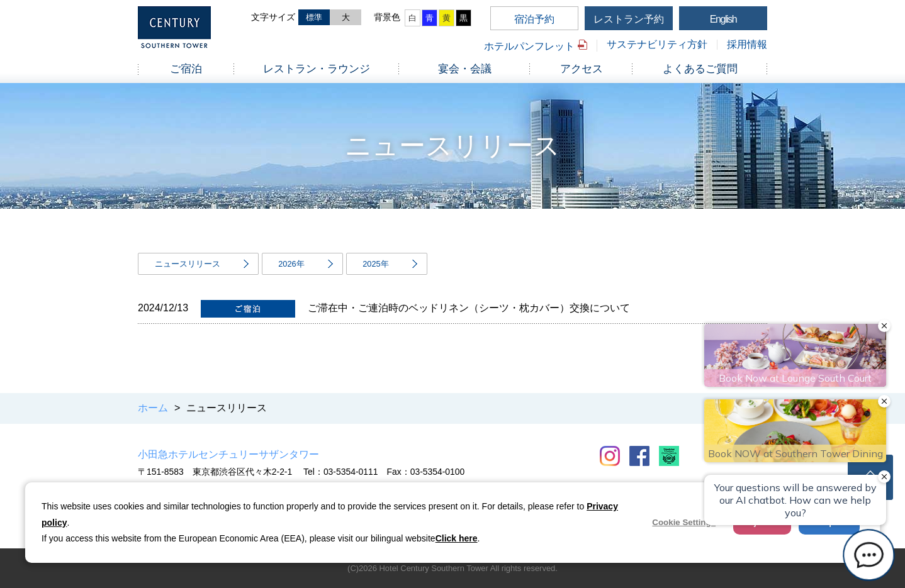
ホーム (153, 408)
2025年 (375, 264)
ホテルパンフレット (529, 46)
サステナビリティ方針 (657, 44)
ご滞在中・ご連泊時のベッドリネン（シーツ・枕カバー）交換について (469, 308)
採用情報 (747, 44)
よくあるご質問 (700, 69)
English (723, 19)
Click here (457, 538)
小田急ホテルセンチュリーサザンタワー (228, 454)
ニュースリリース (188, 264)
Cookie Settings (684, 522)
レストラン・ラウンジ (317, 69)
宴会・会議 (465, 69)
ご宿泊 (186, 69)
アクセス (582, 69)
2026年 (291, 264)
